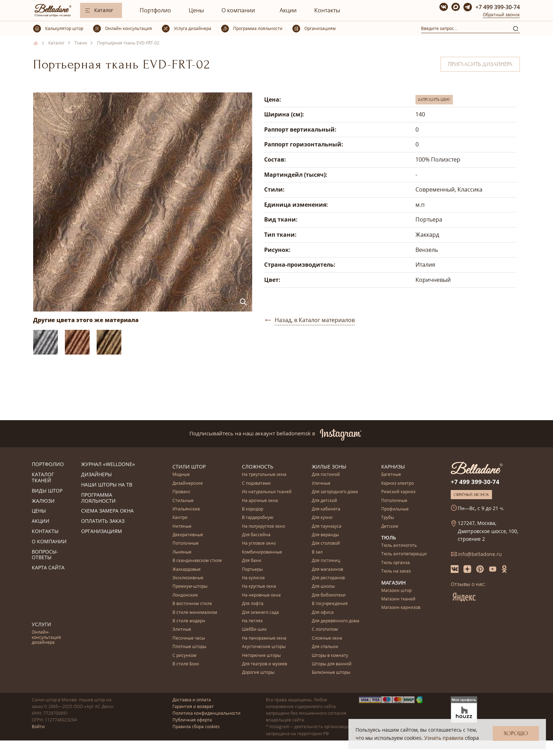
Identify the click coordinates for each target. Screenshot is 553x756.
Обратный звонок (501, 15)
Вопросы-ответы (45, 555)
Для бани (252, 561)
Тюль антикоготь (399, 546)
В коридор (253, 509)
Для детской (324, 501)
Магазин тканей (398, 599)
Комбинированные (262, 552)
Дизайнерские (188, 483)
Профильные (395, 509)
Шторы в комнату (330, 656)
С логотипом (325, 630)
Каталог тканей (43, 478)
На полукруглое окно (263, 527)
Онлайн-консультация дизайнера (46, 637)
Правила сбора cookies (196, 727)
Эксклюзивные (188, 578)
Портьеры (252, 570)
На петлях (252, 621)
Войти (38, 727)
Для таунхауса (327, 527)
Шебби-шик (254, 630)
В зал (317, 552)
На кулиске (253, 578)
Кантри (180, 518)
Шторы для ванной (332, 664)
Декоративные (188, 535)
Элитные (182, 630)
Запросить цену (434, 99)
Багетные (391, 475)
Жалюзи (43, 501)
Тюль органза (396, 563)
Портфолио (155, 10)
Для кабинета (326, 509)
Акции (288, 10)
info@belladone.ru (480, 554)
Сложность (258, 467)
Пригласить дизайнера (480, 64)
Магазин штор (396, 591)
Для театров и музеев (265, 664)
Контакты (327, 10)
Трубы (388, 518)
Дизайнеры (96, 475)
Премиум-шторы (190, 586)
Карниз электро (397, 483)
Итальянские (186, 509)
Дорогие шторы (258, 673)
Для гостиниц (326, 561)
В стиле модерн (189, 621)
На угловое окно (259, 543)
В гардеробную (258, 518)
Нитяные (182, 527)
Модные (181, 475)
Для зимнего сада (260, 613)
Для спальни (325, 647)
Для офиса (323, 613)
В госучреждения (330, 604)
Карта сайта (48, 568)
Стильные (183, 501)
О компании (238, 10)
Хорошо (516, 733)
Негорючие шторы (261, 656)
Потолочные (186, 543)
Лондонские (185, 595)
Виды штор (47, 491)
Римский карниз (398, 492)
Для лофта (253, 604)
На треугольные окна (264, 475)
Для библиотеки (329, 595)
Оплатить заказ (103, 521)
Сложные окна (327, 638)
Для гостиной (326, 475)
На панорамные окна (264, 638)
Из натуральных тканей (267, 492)
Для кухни (322, 518)
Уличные (321, 483)
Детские (390, 527)
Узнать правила (444, 738)
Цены (196, 10)
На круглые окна (259, 586)
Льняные (182, 552)
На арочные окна (260, 501)
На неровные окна (261, 595)
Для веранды (325, 535)
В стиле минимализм (195, 613)
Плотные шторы (189, 647)
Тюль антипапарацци (404, 554)
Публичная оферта (192, 720)
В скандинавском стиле (197, 561)
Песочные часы (189, 638)
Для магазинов (327, 570)
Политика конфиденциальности (206, 713)
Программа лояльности (98, 498)
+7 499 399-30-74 (498, 7)
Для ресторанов (328, 578)
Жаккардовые (187, 570)
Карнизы (393, 467)
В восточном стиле (192, 604)
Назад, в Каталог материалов (315, 320)
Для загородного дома (335, 492)
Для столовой (326, 543)
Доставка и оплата (192, 700)
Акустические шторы (264, 647)
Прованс (181, 492)
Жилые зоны (329, 467)
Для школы (323, 586)
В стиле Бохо (186, 664)
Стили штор (189, 467)
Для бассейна (256, 535)
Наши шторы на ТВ (107, 485)
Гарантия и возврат (193, 706)
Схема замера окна (107, 511)
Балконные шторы (331, 673)
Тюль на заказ (396, 571)
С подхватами (256, 483)
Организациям (102, 531)
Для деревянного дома (336, 621)
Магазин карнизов (401, 608)
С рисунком (184, 656)
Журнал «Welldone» (108, 464)
